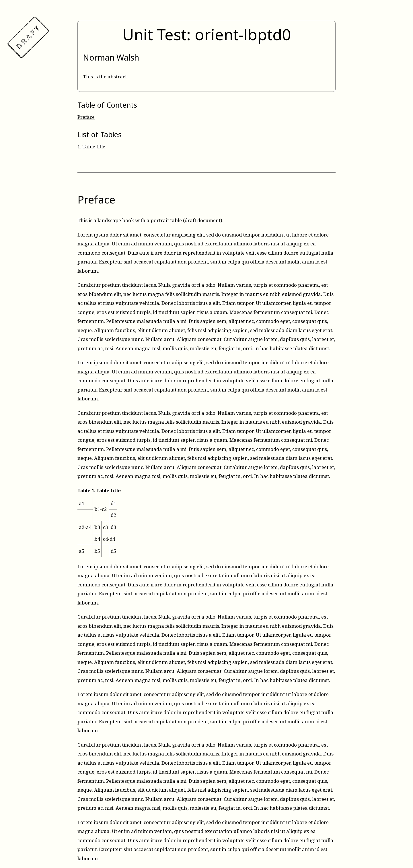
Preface (86, 117)
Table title (91, 147)
